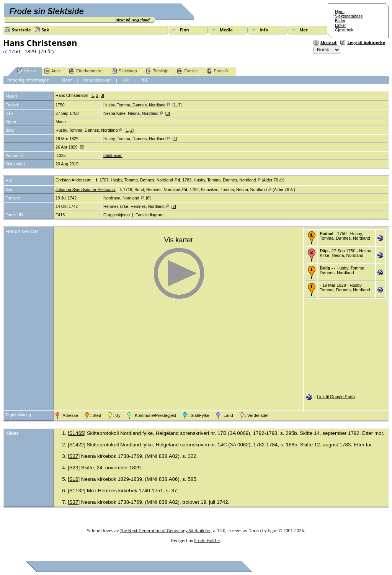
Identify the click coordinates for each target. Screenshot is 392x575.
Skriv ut (328, 42)
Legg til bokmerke (366, 42)
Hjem (340, 11)
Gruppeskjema (117, 215)
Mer (304, 30)
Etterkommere (86, 71)
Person (27, 71)
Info (264, 30)
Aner (52, 71)
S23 (74, 468)
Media (226, 30)
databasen (113, 155)
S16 (74, 479)
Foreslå (218, 71)
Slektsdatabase (349, 16)
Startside (21, 30)
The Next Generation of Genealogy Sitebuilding (166, 530)
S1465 (77, 433)
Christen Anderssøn (73, 180)
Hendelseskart (97, 80)
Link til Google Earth (336, 397)
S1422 (77, 445)
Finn (185, 30)
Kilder (66, 80)
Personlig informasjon (28, 80)
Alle (126, 80)
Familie (187, 71)
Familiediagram (149, 215)
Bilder (340, 21)
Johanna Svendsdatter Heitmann (85, 189)
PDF (144, 80)
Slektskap (124, 71)
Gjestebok (344, 30)
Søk (46, 30)
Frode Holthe (207, 540)
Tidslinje (157, 71)
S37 (74, 456)
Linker (341, 25)
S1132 (77, 491)
